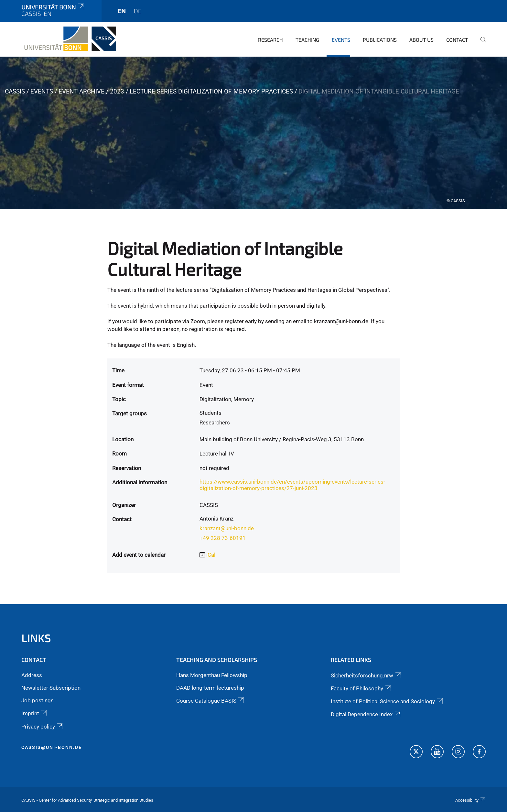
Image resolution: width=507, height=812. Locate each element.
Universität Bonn (53, 7)
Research (270, 40)
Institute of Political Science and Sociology (387, 701)
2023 (117, 91)
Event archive (81, 91)
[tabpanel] (253, 133)
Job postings (38, 700)
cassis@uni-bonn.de (52, 747)
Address (32, 675)
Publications (380, 40)
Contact (457, 40)
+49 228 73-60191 (223, 538)
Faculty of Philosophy (361, 688)
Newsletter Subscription (51, 688)
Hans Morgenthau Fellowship (212, 675)
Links (36, 638)
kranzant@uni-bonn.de (227, 528)
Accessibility (470, 800)
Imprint (35, 713)
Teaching (307, 40)
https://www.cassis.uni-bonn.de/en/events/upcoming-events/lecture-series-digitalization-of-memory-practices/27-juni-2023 (292, 485)
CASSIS (15, 91)
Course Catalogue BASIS (211, 701)
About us (421, 40)
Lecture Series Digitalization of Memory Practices (211, 91)
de (138, 11)
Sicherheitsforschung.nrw (366, 675)
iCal (211, 555)
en (122, 11)
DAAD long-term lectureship (210, 688)
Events (341, 40)
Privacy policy (43, 727)
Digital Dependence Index (366, 714)
